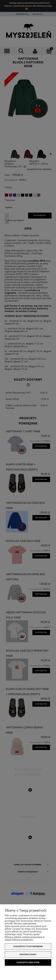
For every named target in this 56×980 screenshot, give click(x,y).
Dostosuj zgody (28, 954)
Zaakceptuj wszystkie (28, 962)
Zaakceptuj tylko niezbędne (28, 946)
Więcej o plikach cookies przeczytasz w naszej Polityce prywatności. (25, 938)
